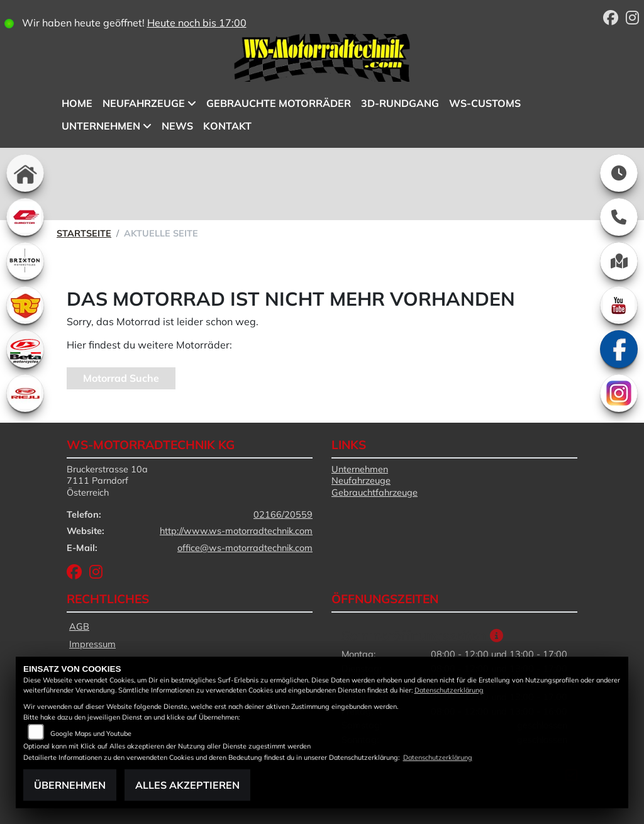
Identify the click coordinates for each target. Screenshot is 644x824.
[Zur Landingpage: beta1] (25, 349)
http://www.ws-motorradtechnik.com (236, 531)
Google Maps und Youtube (91, 733)
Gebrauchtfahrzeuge (375, 493)
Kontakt (227, 126)
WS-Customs (485, 103)
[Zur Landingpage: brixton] (25, 261)
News (177, 126)
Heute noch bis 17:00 (197, 23)
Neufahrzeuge (144, 103)
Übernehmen (70, 785)
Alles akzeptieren (187, 785)
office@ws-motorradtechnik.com (245, 548)
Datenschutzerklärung (449, 690)
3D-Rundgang (400, 103)
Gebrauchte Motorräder (279, 103)
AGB (79, 626)
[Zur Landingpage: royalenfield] (25, 305)
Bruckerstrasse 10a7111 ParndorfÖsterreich (107, 481)
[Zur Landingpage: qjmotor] (25, 217)
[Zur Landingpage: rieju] (25, 393)
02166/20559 (283, 515)
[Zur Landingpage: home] (25, 173)
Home (77, 103)
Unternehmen (101, 126)
